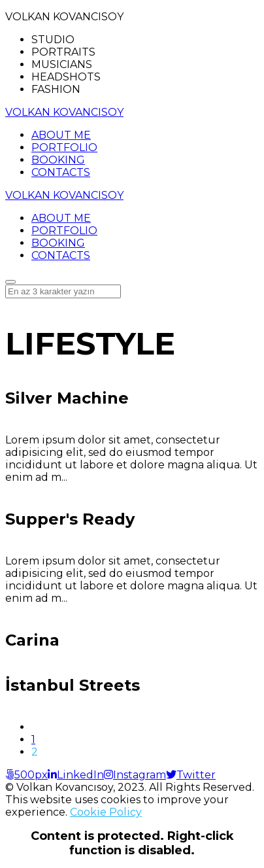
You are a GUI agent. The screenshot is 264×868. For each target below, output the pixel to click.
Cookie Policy (106, 812)
